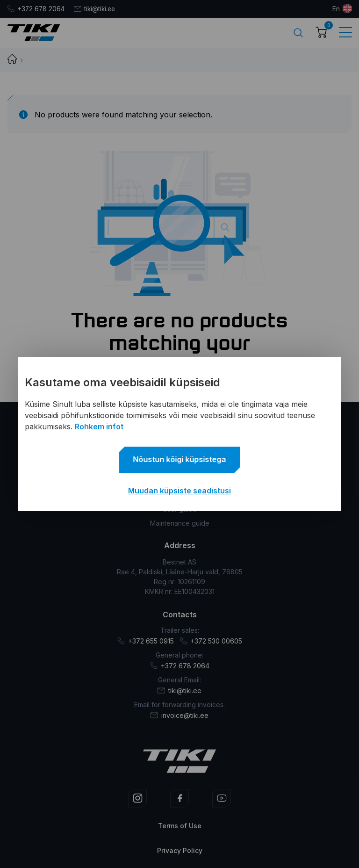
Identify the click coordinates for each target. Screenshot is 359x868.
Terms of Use (180, 825)
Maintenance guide (180, 523)
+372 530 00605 (211, 640)
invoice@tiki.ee (179, 715)
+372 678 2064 (36, 9)
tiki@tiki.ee (97, 9)
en (336, 9)
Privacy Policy (180, 850)
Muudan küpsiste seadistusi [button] (179, 491)
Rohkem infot (99, 427)
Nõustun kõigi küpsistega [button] (180, 459)
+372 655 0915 (146, 640)
